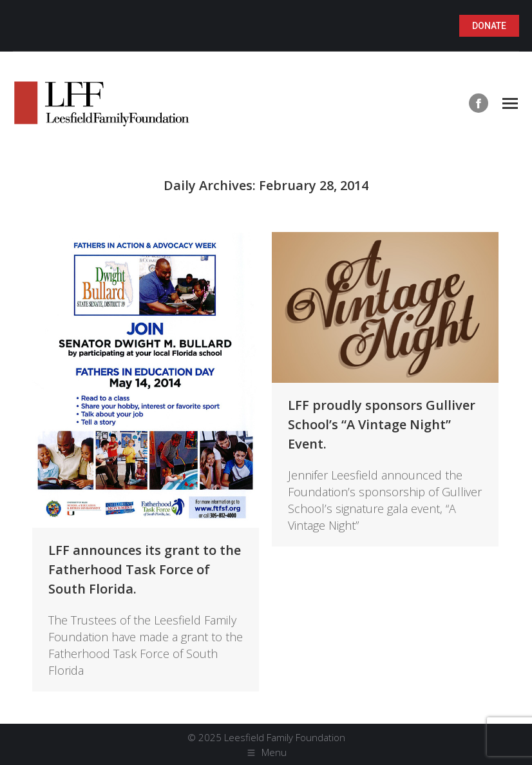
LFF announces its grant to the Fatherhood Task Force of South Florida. (145, 569)
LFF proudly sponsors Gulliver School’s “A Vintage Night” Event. (382, 424)
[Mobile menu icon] (510, 103)
